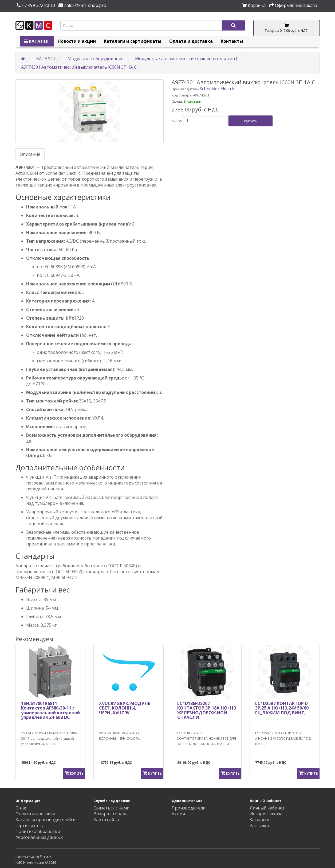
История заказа (266, 814)
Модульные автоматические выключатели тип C (187, 59)
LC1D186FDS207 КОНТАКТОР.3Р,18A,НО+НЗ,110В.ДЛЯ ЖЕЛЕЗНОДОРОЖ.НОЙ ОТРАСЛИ (218, 710)
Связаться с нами (111, 808)
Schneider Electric (217, 89)
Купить (251, 121)
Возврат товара (111, 814)
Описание (30, 154)
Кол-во (177, 120)
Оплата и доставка (191, 41)
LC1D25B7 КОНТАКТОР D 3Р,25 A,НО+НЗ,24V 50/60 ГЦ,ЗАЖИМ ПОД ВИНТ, (282, 708)
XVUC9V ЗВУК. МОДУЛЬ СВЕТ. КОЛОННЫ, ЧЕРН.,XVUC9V (125, 708)
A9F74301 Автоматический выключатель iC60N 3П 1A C (79, 67)
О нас (21, 808)
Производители (189, 808)
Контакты (232, 41)
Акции (178, 814)
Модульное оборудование (96, 59)
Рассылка (259, 826)
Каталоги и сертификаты (133, 41)
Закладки (259, 820)
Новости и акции (77, 41)
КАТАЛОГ (37, 41)
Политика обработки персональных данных (39, 834)
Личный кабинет (267, 808)
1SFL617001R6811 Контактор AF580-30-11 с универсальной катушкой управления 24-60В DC (50, 710)
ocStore (43, 857)
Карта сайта (106, 820)
